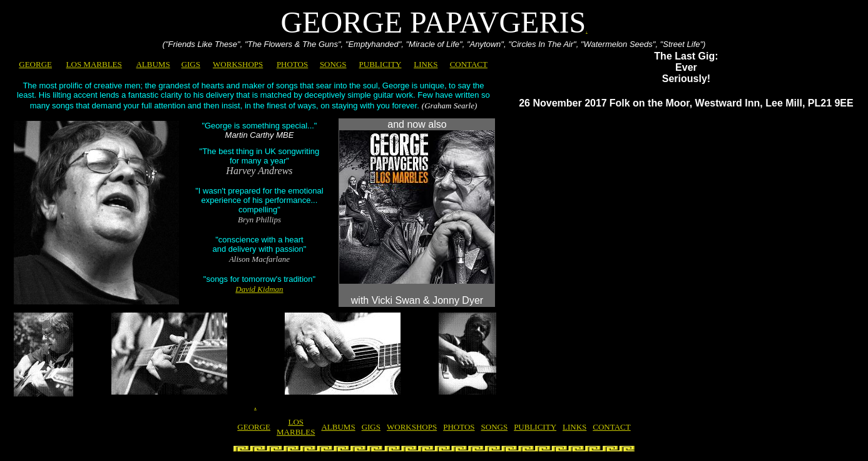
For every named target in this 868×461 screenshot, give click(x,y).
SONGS (333, 64)
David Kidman (259, 289)
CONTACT (469, 64)
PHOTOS (292, 64)
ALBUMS (153, 64)
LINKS (426, 64)
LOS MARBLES (94, 64)
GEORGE (35, 64)
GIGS (191, 64)
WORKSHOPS (238, 64)
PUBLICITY (380, 64)
